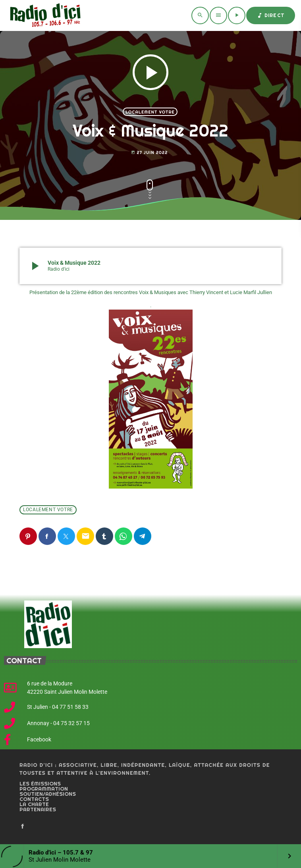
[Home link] (44, 15)
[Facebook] (23, 827)
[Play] (237, 15)
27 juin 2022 (149, 153)
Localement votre (150, 112)
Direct (271, 15)
